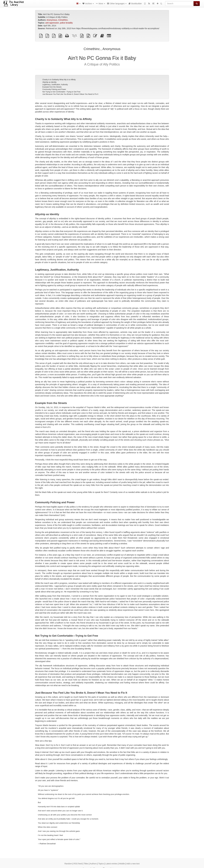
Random (68, 864)
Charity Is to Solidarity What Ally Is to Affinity (59, 80)
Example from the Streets (52, 87)
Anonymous (52, 20)
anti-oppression (52, 23)
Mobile (122, 864)
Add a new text (133, 864)
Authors (93, 864)
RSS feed (78, 864)
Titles (86, 864)
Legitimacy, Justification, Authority (55, 85)
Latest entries (111, 864)
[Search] (179, 4)
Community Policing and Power (54, 89)
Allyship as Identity (49, 82)
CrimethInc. (63, 20)
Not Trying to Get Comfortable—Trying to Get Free (61, 92)
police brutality (66, 23)
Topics (101, 864)
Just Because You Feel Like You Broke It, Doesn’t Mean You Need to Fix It (70, 94)
